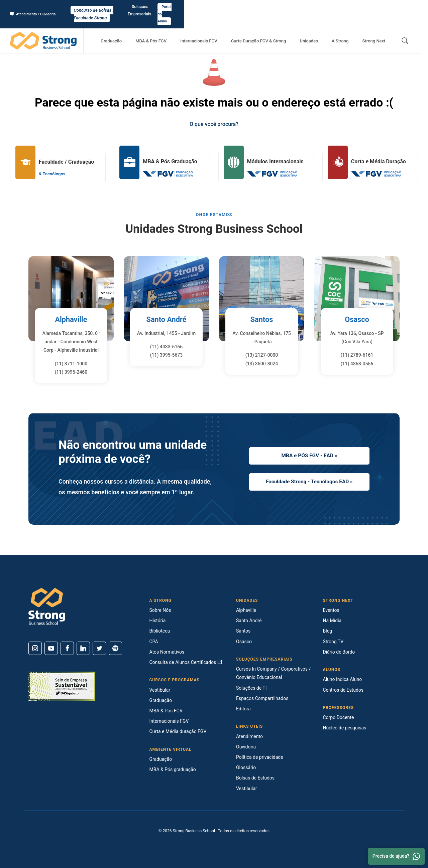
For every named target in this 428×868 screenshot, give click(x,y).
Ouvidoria (246, 747)
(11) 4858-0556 (357, 364)
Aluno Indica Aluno (343, 679)
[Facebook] (67, 648)
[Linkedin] (83, 648)
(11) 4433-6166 (167, 347)
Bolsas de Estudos (255, 778)
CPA (154, 642)
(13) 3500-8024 (262, 364)
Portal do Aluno (400, 7)
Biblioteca (160, 631)
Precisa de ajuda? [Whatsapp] (396, 856)
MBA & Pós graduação (173, 769)
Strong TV (333, 642)
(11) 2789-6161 (357, 355)
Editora (243, 709)
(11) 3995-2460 (71, 372)
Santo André (166, 319)
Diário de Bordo (339, 652)
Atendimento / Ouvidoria (35, 7)
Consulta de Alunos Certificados (186, 662)
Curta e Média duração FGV (178, 731)
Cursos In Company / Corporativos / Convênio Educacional (273, 673)
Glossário (246, 767)
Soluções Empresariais (358, 7)
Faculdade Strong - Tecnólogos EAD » (309, 483)
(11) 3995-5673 (167, 355)
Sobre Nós (160, 610)
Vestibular (160, 690)
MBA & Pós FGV (182, 27)
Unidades (323, 27)
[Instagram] (35, 648)
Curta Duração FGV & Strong (279, 27)
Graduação (148, 27)
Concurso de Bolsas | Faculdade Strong (214, 7)
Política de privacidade (260, 757)
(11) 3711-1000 (71, 364)
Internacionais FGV (224, 27)
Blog (328, 631)
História (158, 621)
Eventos (331, 610)
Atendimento (249, 736)
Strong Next (377, 27)
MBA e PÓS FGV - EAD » (309, 454)
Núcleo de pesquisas (345, 728)
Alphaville (71, 319)
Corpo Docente (339, 717)
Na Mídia (332, 621)
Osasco (357, 319)
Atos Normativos (167, 652)
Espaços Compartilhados (262, 698)
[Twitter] (99, 648)
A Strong (349, 27)
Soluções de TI (251, 688)
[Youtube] (51, 648)
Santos (262, 319)
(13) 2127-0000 (262, 355)
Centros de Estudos (343, 690)
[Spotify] (115, 648)
